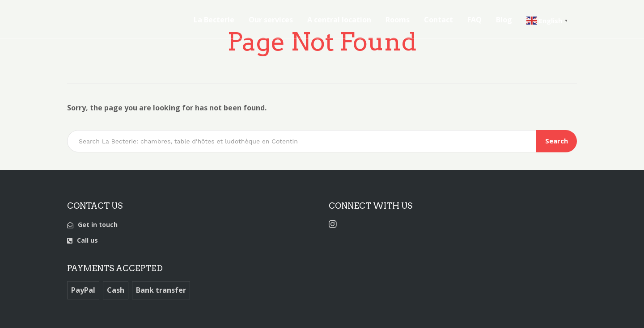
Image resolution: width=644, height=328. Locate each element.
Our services (271, 20)
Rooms (398, 20)
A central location (339, 20)
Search (557, 141)
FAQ (475, 20)
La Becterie (214, 20)
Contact (439, 20)
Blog (504, 20)
